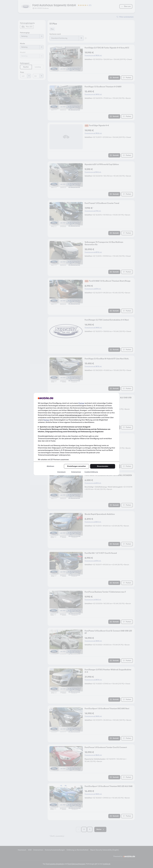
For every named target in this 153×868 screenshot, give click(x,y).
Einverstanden (103, 466)
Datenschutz (76, 472)
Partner (81, 403)
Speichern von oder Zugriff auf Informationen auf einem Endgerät (65, 427)
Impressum (61, 472)
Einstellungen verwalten (76, 466)
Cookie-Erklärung (91, 472)
